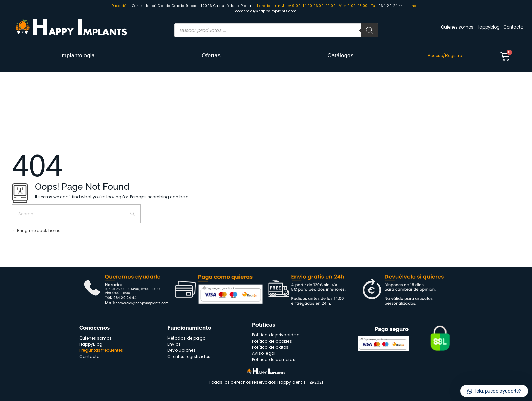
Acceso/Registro (445, 56)
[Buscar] (369, 30)
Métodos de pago (186, 338)
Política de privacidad (276, 335)
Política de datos (270, 347)
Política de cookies (272, 341)
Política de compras (274, 359)
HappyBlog (91, 344)
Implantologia (78, 56)
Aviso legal (264, 353)
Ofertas (211, 56)
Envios (174, 344)
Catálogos (340, 56)
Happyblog (488, 27)
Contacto (513, 27)
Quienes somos (457, 27)
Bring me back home (36, 230)
